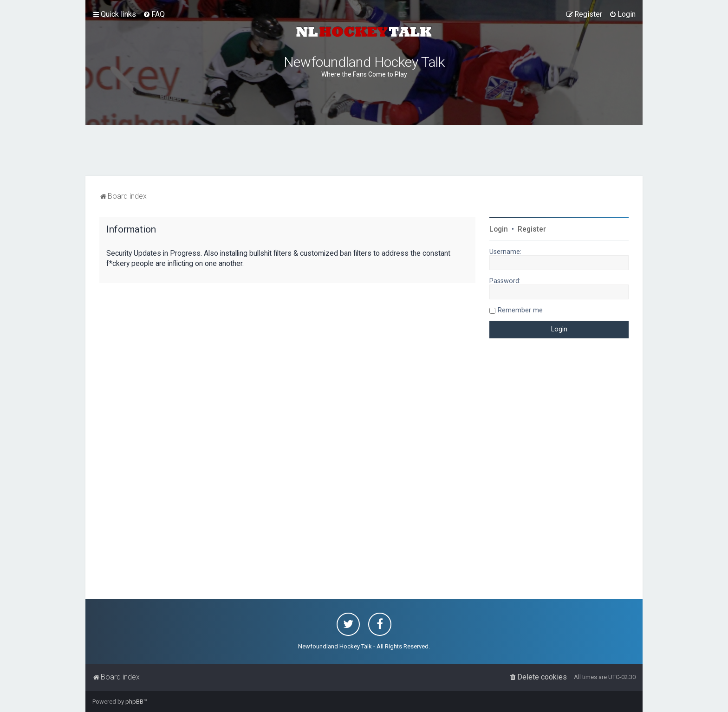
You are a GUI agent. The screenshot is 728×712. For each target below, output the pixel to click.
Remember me (520, 310)
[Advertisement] (364, 150)
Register (532, 229)
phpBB (134, 702)
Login (499, 229)
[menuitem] (154, 14)
